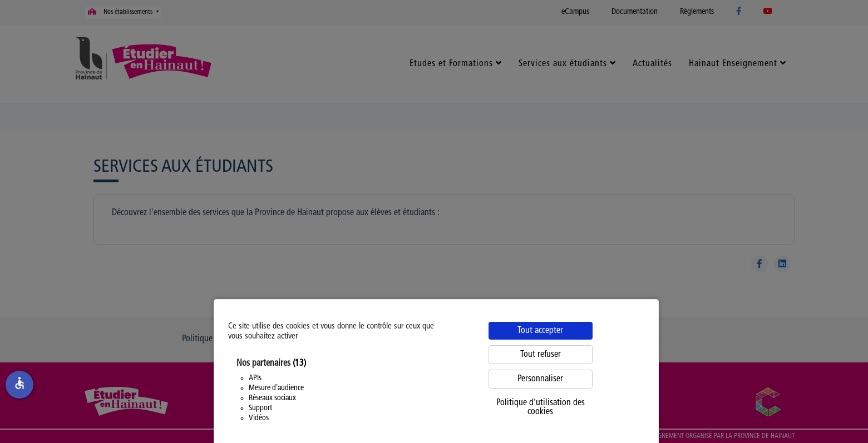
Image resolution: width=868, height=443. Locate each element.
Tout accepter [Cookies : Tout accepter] (540, 331)
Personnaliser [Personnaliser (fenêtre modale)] (540, 379)
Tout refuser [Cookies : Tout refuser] (541, 355)
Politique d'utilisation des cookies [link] (541, 407)
